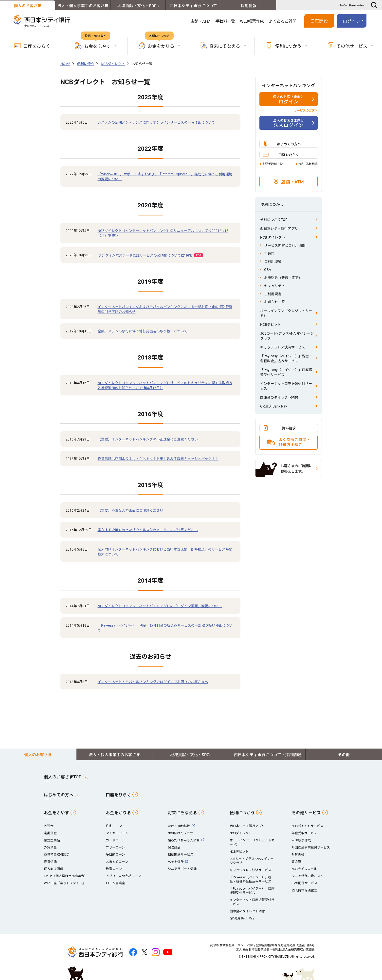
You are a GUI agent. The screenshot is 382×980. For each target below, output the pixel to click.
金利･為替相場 (308, 164)
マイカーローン (117, 833)
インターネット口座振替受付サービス (286, 386)
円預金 (49, 826)
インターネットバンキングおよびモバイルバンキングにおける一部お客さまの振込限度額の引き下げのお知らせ (165, 309)
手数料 (269, 254)
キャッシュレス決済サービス (283, 347)
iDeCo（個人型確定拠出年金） (66, 876)
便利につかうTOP (274, 220)
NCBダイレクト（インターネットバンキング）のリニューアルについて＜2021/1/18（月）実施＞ (163, 233)
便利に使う (86, 64)
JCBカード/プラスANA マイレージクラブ (287, 336)
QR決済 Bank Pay (274, 406)
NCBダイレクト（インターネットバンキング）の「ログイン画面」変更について (160, 606)
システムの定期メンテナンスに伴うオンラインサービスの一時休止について (156, 122)
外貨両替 (298, 855)
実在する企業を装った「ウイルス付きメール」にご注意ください (148, 530)
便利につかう (242, 813)
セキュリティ (274, 286)
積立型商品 (52, 840)
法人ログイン (289, 123)
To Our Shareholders (352, 6)
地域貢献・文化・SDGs (138, 6)
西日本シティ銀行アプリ (279, 229)
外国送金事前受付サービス (311, 847)
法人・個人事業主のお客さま (83, 6)
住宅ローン (114, 826)
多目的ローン (115, 855)
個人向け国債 (54, 869)
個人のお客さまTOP (63, 777)
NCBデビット (271, 325)
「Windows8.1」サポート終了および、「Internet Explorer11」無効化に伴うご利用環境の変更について (165, 177)
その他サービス (306, 813)
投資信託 (50, 862)
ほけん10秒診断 (179, 826)
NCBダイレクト (113, 64)
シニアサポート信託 (182, 869)
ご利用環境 (273, 261)
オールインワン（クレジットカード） (286, 313)
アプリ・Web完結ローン (123, 876)
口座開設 (319, 21)
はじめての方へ (289, 144)
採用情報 (249, 6)
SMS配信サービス (304, 883)
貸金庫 (296, 862)
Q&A (268, 270)
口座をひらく (32, 46)
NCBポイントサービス (307, 826)
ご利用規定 (273, 294)
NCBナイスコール (304, 869)
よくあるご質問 (283, 21)
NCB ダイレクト (273, 237)
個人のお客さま (28, 6)
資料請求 (289, 428)
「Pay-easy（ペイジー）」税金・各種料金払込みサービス (286, 359)
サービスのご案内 (306, 111)
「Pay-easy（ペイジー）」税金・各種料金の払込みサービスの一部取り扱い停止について (165, 628)
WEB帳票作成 (252, 21)
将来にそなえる (182, 813)
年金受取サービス (304, 833)
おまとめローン (117, 862)
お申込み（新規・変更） (283, 278)
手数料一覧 (225, 21)
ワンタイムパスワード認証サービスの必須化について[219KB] (146, 255)
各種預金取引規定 (57, 855)
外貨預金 (50, 847)
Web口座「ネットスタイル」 (65, 883)
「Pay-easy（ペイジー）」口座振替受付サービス (286, 372)
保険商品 (174, 847)
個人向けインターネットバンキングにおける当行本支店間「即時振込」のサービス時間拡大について (165, 552)
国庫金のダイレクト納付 (279, 397)
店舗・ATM (200, 21)
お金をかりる (118, 813)
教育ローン (114, 869)
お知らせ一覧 (274, 302)
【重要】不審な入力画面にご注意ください (130, 510)
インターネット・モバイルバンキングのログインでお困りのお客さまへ (153, 682)
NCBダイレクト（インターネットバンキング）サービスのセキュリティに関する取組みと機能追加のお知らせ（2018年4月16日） (165, 385)
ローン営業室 (115, 883)
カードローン (115, 840)
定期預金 (50, 833)
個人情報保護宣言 (304, 890)
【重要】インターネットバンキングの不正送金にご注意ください (148, 439)
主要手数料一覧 (273, 164)
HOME (65, 64)
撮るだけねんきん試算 (184, 840)
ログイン (352, 21)
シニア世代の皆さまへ (308, 876)
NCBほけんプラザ (180, 833)
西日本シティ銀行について (193, 6)
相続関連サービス (181, 855)
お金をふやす (56, 813)
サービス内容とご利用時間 (285, 245)
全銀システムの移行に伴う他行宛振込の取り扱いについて (143, 331)
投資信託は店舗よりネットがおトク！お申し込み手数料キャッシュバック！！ (158, 459)
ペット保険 (176, 862)
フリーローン (115, 847)
